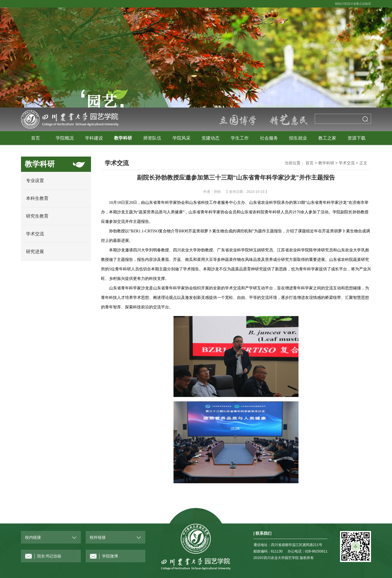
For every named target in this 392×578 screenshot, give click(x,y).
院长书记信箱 (43, 556)
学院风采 (181, 138)
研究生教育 (37, 216)
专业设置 (35, 181)
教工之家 (327, 138)
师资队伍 (152, 138)
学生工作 (240, 138)
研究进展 (35, 252)
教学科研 (123, 138)
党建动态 (210, 138)
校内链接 (33, 537)
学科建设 (94, 138)
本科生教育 (37, 198)
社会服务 (269, 138)
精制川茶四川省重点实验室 (353, 4)
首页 (35, 138)
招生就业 (298, 138)
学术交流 (35, 234)
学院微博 (104, 556)
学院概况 (65, 138)
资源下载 (356, 138)
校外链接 (98, 537)
